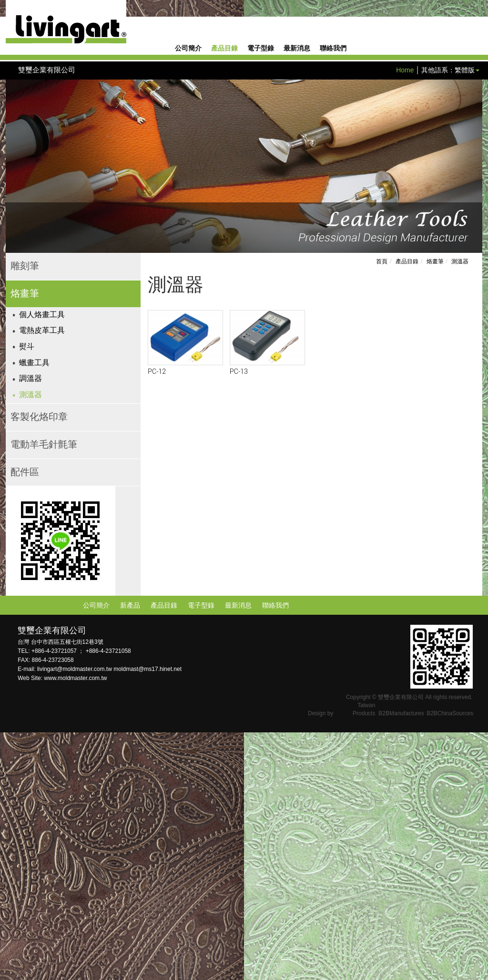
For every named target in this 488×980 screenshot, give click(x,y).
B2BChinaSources (450, 713)
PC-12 (157, 372)
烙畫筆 (25, 294)
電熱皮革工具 (42, 331)
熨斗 (27, 347)
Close (9, 737)
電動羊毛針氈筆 (44, 445)
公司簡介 (188, 49)
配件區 (25, 472)
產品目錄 (224, 49)
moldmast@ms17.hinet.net (147, 669)
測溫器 (30, 395)
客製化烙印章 (39, 417)
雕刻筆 (25, 266)
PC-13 (239, 372)
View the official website (77, 823)
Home (405, 70)
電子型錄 (261, 49)
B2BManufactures (401, 713)
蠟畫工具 (34, 363)
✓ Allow (12, 756)
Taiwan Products (364, 709)
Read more (20, 823)
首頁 (382, 261)
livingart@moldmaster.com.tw (75, 669)
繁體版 (465, 70)
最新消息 (297, 49)
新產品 (130, 605)
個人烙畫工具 (42, 315)
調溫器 (30, 379)
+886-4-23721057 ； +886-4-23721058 (81, 651)
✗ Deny (12, 766)
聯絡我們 (333, 49)
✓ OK (240, 975)
